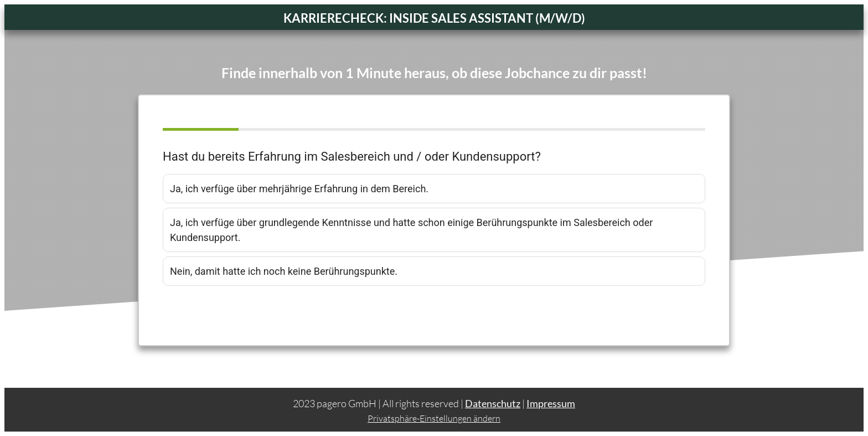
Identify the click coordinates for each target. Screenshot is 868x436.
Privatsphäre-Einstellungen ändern (434, 418)
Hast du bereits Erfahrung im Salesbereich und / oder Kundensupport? (352, 157)
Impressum (551, 403)
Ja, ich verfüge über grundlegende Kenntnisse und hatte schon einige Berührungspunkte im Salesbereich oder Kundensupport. (411, 230)
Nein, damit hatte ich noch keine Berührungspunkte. (284, 271)
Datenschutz (493, 403)
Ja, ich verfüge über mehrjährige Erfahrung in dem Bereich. (299, 189)
